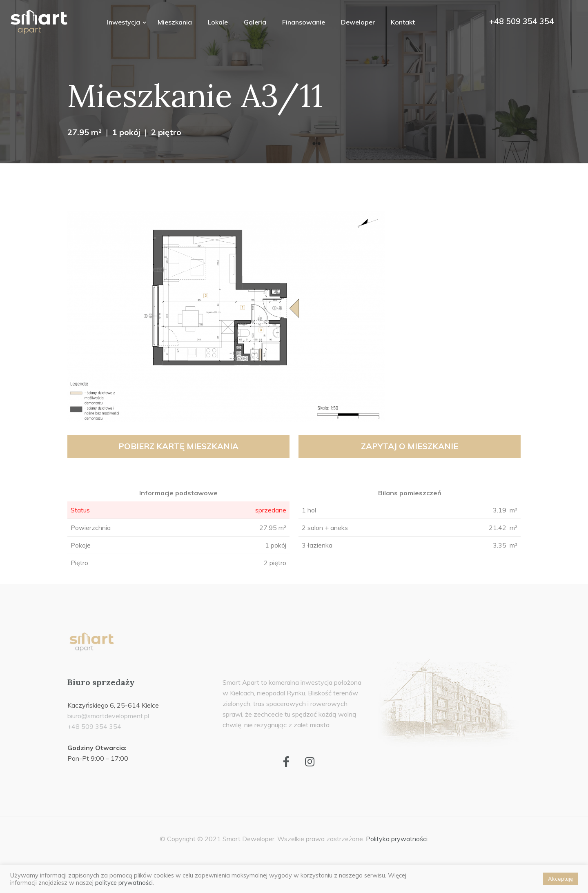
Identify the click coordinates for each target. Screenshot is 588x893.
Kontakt (403, 22)
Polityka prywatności (397, 839)
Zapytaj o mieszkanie (410, 446)
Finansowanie (304, 22)
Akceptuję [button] (560, 879)
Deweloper (358, 22)
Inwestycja (124, 22)
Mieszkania (175, 22)
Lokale (218, 22)
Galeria (255, 22)
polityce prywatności (124, 883)
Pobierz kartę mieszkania (178, 446)
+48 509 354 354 (522, 21)
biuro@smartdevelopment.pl (108, 716)
